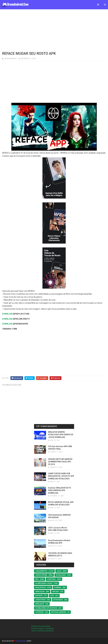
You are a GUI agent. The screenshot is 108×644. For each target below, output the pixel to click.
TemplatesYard (21, 641)
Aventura (51, 579)
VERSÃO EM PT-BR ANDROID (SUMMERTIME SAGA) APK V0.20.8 (60, 462)
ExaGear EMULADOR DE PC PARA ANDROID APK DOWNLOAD (60, 490)
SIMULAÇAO (40, 592)
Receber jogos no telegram (43, 628)
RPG (37, 579)
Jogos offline (41, 575)
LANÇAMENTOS (41, 571)
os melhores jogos (44, 583)
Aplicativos (41, 587)
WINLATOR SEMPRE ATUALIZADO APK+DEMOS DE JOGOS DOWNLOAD (61, 435)
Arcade (56, 592)
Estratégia (58, 600)
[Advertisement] (54, 30)
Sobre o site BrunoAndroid (42, 631)
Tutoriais (40, 612)
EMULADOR (40, 604)
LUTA (52, 596)
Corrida (58, 587)
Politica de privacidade (41, 626)
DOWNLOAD (7, 314)
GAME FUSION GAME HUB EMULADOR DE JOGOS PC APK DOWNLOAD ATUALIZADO (61, 476)
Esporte (39, 596)
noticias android (59, 612)
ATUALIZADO (61, 575)
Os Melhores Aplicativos (46, 608)
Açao (59, 571)
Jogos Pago (41, 600)
